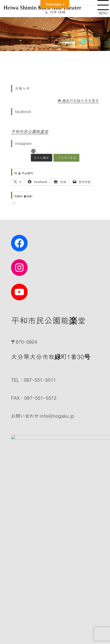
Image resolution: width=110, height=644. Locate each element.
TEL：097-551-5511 (33, 380)
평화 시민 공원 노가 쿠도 (56, 603)
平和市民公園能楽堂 (30, 131)
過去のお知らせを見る (78, 100)
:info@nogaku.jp (43, 416)
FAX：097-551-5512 (34, 398)
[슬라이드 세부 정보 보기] (55, 34)
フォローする (67, 158)
